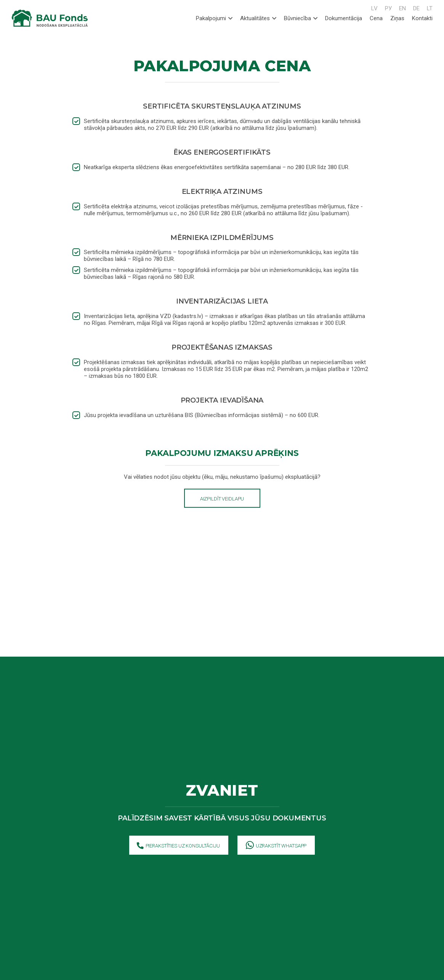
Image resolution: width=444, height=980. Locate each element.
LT (430, 8)
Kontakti (422, 18)
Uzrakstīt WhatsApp (276, 846)
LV (374, 8)
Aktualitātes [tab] (258, 18)
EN (402, 8)
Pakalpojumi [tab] (214, 18)
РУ (388, 8)
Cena (376, 18)
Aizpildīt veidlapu (222, 499)
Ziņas (397, 18)
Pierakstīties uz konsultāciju (178, 846)
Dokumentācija (344, 18)
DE (416, 8)
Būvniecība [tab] (301, 18)
